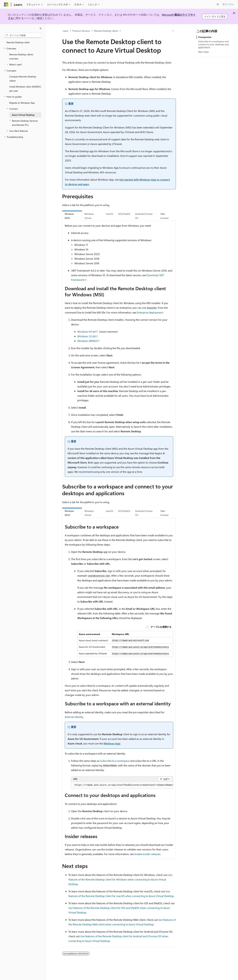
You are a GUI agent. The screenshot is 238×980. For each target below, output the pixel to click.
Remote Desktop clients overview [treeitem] (21, 56)
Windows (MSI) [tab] (69, 216)
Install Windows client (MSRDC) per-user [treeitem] (25, 89)
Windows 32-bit (87, 336)
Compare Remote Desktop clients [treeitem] (23, 79)
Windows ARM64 (87, 341)
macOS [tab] (109, 214)
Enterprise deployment (150, 312)
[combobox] (23, 35)
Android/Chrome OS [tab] (144, 216)
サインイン (228, 4)
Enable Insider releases (147, 854)
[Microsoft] (6, 4)
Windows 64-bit (87, 332)
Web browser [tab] (165, 216)
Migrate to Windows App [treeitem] (22, 103)
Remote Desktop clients (106, 31)
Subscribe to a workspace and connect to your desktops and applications (213, 44)
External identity (74, 717)
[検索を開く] (218, 4)
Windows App (112, 743)
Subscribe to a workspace (115, 761)
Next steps (203, 52)
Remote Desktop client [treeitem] (18, 42)
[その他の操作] (173, 31)
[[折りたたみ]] (40, 28)
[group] (122, 785)
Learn (66, 31)
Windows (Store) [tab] (89, 216)
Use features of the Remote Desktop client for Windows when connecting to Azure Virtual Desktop (120, 879)
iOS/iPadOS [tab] (124, 214)
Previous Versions (81, 31)
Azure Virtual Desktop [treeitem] (23, 115)
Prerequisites (205, 37)
